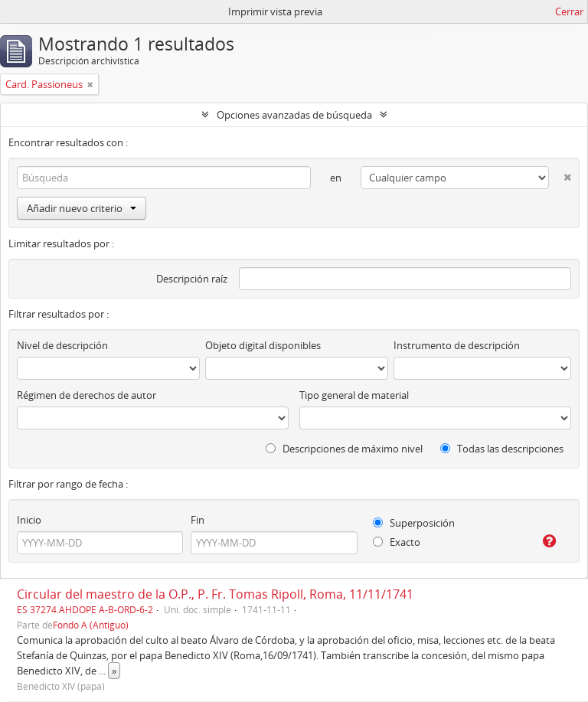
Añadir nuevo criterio (82, 208)
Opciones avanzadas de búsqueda (294, 115)
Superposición (414, 523)
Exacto (397, 542)
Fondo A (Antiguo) (91, 625)
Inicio (29, 520)
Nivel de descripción (62, 345)
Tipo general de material (354, 395)
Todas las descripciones (502, 449)
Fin (198, 520)
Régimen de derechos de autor (87, 395)
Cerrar (569, 11)
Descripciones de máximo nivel (344, 449)
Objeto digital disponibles (263, 345)
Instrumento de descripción (457, 345)
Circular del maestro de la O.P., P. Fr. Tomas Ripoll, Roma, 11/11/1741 (215, 594)
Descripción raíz (192, 279)
